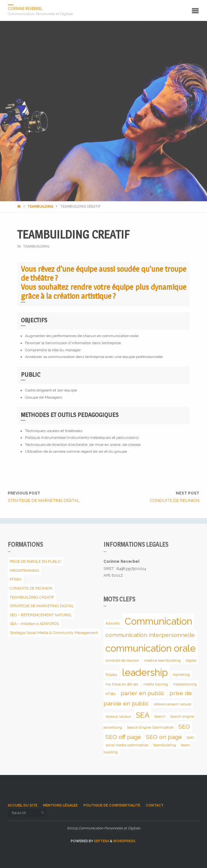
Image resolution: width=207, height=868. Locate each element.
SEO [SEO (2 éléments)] (184, 726)
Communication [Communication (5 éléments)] (158, 621)
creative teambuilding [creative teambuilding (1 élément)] (162, 660)
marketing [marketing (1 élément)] (181, 675)
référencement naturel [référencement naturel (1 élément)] (172, 704)
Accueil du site (22, 805)
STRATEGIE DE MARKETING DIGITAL (42, 606)
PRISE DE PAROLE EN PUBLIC (36, 561)
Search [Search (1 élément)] (160, 716)
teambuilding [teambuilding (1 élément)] (165, 745)
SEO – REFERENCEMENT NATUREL (41, 615)
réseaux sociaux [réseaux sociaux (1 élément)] (118, 716)
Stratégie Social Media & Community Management (54, 633)
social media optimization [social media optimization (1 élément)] (127, 745)
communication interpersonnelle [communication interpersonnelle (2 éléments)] (150, 635)
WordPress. (125, 841)
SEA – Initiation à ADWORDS (34, 624)
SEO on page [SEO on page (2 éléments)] (164, 736)
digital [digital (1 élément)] (191, 660)
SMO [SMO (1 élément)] (190, 737)
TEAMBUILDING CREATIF (32, 597)
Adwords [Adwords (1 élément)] (113, 623)
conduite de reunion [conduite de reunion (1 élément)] (122, 660)
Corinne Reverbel (25, 9)
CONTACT (155, 805)
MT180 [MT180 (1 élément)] (111, 694)
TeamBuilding (40, 206)
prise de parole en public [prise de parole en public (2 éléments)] (148, 698)
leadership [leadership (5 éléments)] (145, 672)
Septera (101, 841)
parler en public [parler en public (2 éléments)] (143, 693)
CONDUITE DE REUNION (31, 588)
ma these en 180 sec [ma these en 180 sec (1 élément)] (122, 684)
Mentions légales (60, 805)
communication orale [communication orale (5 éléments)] (151, 648)
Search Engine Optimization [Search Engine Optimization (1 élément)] (150, 727)
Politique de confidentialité (112, 805)
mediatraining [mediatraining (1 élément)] (185, 684)
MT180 (16, 579)
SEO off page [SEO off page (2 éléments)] (123, 736)
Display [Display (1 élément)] (111, 675)
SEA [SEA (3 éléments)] (143, 715)
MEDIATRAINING (24, 571)
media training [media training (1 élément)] (156, 684)
